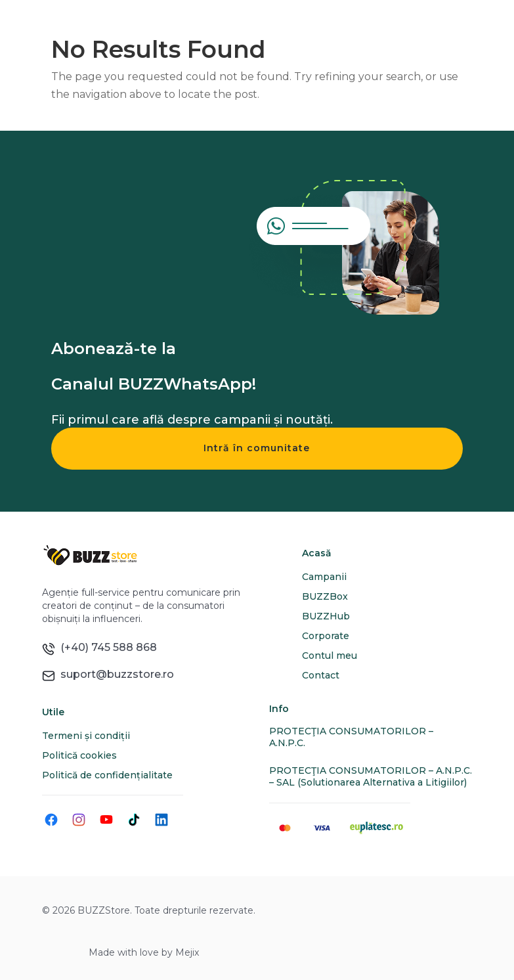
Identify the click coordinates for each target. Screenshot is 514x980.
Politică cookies (79, 755)
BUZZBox (325, 596)
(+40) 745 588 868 (106, 647)
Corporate (326, 636)
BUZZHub (326, 616)
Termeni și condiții (86, 736)
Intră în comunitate (257, 448)
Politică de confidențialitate (107, 775)
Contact (321, 675)
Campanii (324, 577)
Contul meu (330, 656)
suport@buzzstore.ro (115, 674)
